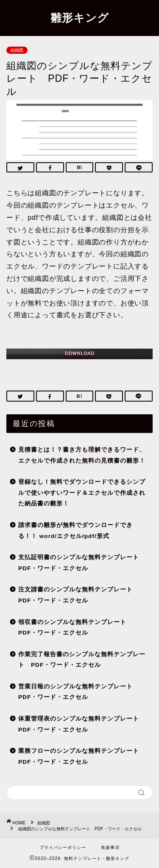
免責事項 (110, 847)
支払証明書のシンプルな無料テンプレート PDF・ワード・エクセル (82, 563)
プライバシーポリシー (63, 847)
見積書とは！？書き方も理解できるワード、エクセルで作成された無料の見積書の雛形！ (82, 455)
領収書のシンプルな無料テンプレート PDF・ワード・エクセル (75, 628)
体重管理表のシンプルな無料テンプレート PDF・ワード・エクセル (82, 724)
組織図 (17, 50)
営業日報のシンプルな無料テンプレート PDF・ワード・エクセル (79, 692)
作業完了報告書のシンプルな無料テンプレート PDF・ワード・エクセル (82, 660)
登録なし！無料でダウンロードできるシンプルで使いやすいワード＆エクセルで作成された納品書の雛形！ (82, 493)
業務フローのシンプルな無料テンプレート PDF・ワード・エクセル (82, 756)
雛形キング (80, 17)
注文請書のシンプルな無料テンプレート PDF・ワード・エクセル (79, 595)
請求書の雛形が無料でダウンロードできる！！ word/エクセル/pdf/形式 (75, 531)
